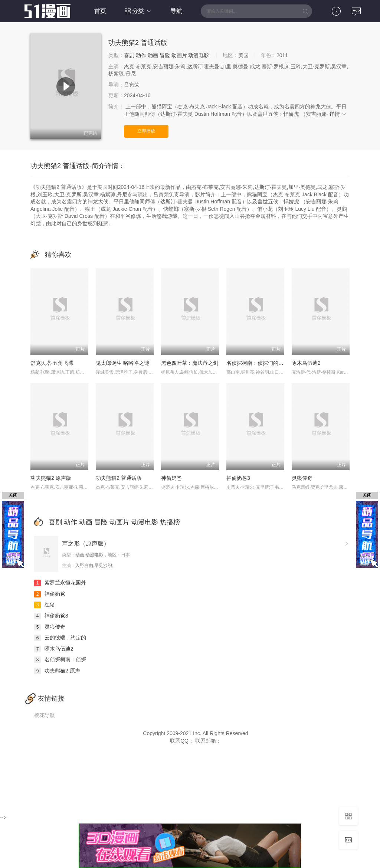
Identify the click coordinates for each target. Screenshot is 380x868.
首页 (100, 11)
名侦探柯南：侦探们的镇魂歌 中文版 (269, 363)
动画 (153, 55)
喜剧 (129, 55)
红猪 (45, 605)
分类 (138, 11)
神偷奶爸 (171, 478)
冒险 (165, 55)
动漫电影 (199, 55)
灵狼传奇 (302, 478)
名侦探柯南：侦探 (60, 659)
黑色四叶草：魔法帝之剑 (190, 363)
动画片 (179, 55)
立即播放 (146, 131)
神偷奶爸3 (238, 478)
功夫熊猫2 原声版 (51, 478)
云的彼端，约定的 (60, 638)
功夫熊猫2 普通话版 (119, 478)
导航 (176, 11)
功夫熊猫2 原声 (57, 671)
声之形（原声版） (86, 543)
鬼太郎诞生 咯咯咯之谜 (122, 363)
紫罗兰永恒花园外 (60, 583)
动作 (141, 55)
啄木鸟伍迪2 (306, 363)
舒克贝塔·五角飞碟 (52, 363)
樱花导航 (45, 715)
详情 (338, 114)
